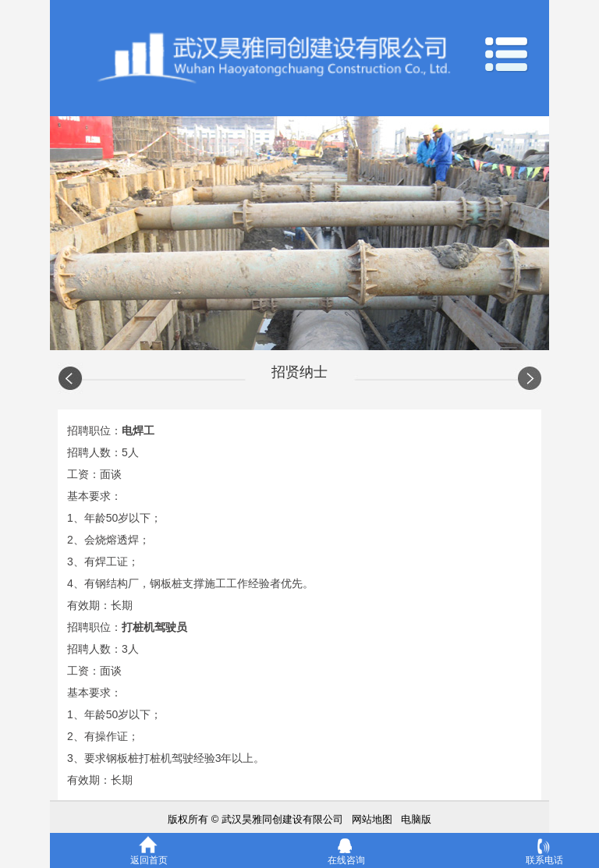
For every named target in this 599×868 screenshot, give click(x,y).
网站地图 (372, 819)
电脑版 (416, 819)
